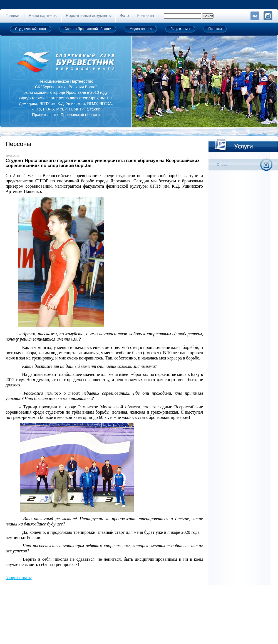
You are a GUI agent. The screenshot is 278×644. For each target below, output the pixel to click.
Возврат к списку (19, 578)
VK (255, 16)
